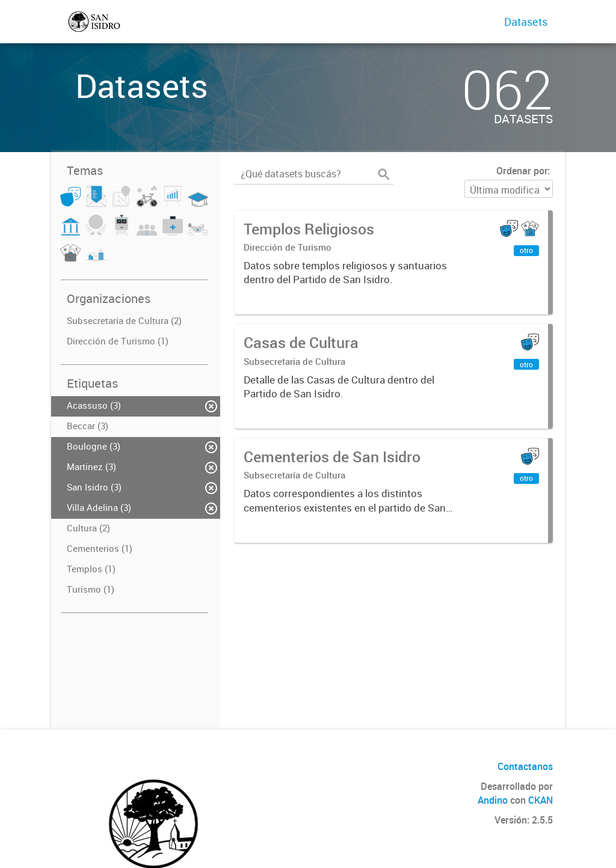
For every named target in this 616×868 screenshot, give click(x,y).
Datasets (526, 22)
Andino (493, 800)
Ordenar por (522, 171)
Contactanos (525, 766)
